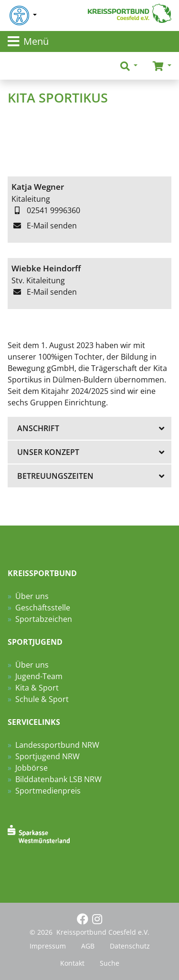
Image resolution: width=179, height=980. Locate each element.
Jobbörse (32, 768)
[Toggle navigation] (89, 41)
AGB (88, 946)
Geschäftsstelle (43, 608)
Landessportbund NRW (57, 745)
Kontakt (72, 963)
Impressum (48, 946)
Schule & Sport (42, 699)
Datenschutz (130, 946)
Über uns (32, 596)
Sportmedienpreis (48, 791)
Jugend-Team (39, 676)
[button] (129, 66)
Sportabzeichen (44, 619)
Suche (110, 963)
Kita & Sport (37, 688)
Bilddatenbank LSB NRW (58, 779)
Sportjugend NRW (47, 756)
